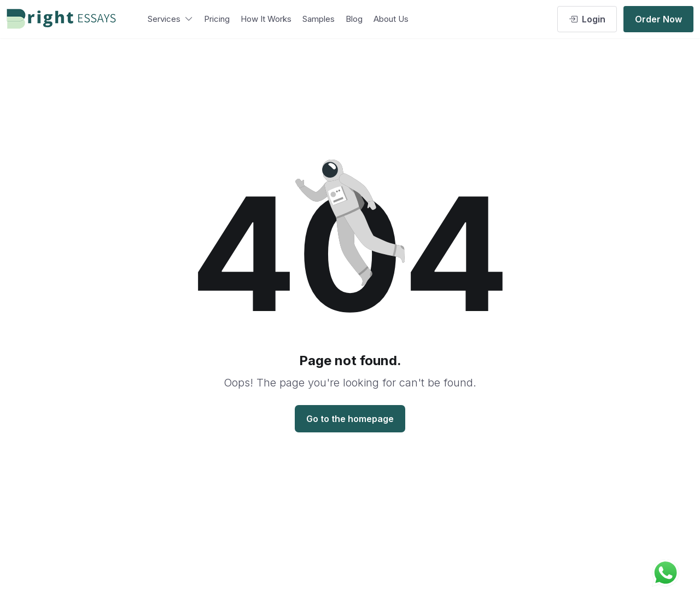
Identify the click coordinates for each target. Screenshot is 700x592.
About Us (391, 19)
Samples (319, 19)
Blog (354, 19)
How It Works (266, 19)
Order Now (658, 19)
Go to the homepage (350, 419)
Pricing (217, 19)
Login (587, 19)
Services (170, 19)
